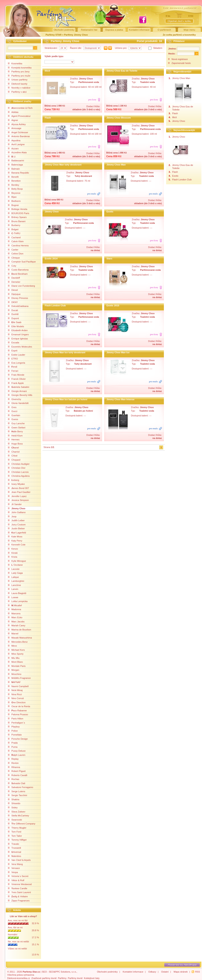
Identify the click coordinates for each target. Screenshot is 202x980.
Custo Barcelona (18, 270)
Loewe (13, 597)
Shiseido (14, 803)
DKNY (13, 302)
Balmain (14, 169)
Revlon (13, 763)
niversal (15, 852)
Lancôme (15, 585)
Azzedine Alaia (17, 152)
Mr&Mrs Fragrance (19, 678)
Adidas (13, 112)
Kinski (13, 553)
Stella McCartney (19, 816)
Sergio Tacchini (18, 795)
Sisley (13, 807)
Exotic (110, 212)
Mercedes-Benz (18, 642)
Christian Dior (17, 468)
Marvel (13, 634)
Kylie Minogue (17, 561)
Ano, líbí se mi (15, 927)
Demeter (14, 282)
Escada (14, 343)
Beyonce (14, 193)
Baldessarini (16, 161)
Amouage (15, 128)
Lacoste (14, 569)
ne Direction (17, 702)
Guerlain (14, 415)
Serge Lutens (17, 791)
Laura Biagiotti (17, 593)
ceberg (14, 480)
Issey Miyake (16, 484)
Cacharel (14, 237)
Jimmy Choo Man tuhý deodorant (63, 165)
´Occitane (15, 565)
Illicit (47, 71)
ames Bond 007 (19, 488)
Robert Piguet (17, 771)
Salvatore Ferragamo (21, 787)
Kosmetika (15, 63)
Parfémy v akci (17, 92)
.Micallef (15, 605)
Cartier (13, 250)
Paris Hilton (16, 719)
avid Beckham (18, 274)
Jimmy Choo (17, 508)
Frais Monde (16, 375)
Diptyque (14, 294)
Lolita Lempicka (18, 601)
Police (13, 731)
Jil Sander (15, 504)
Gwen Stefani (17, 428)
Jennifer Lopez (17, 496)
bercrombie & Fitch (20, 108)
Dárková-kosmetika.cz (19, 978)
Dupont (13, 318)
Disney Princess (18, 298)
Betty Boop (15, 189)
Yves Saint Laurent (19, 892)
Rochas (14, 779)
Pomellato (15, 735)
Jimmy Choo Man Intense (120, 399)
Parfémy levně (75, 978)
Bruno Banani (17, 221)
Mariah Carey (17, 625)
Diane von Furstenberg (22, 286)
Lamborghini (16, 581)
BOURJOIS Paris (19, 213)
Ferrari (13, 371)
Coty (12, 266)
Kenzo (13, 549)
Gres (12, 407)
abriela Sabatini (19, 387)
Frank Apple (16, 383)
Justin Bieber (16, 528)
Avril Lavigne (16, 144)
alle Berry (15, 431)
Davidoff (14, 278)
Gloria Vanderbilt (18, 403)
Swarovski (15, 820)
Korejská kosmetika (20, 68)
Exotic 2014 (51, 259)
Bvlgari (13, 229)
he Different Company (22, 824)
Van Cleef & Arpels (19, 860)
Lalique (13, 577)
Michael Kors (16, 650)
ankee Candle (18, 888)
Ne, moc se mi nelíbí (18, 942)
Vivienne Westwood (20, 884)
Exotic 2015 (113, 306)
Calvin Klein (16, 241)
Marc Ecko (15, 617)
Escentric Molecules (20, 347)
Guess (13, 419)
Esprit (13, 351)
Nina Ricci (15, 694)
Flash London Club (55, 306)
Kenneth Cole (17, 545)
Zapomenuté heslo (181, 63)
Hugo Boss (15, 444)
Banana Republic (19, 173)
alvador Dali (17, 783)
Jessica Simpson (18, 500)
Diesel (13, 290)
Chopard (14, 460)
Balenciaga (15, 165)
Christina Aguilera (19, 476)
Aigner (13, 120)
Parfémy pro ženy (19, 72)
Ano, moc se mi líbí (18, 920)
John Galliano (17, 512)
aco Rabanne (17, 710)
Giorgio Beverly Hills (20, 395)
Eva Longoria (17, 363)
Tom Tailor (15, 836)
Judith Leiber (16, 520)
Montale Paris (17, 666)
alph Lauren (17, 755)
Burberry (14, 225)
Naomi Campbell (18, 686)
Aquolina (14, 140)
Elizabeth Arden (18, 330)
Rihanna (14, 767)
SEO (44, 972)
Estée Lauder (17, 355)
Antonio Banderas (19, 136)
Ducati (13, 310)
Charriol (14, 452)
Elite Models (16, 326)
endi (13, 367)
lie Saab (15, 322)
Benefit (13, 177)
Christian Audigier (19, 464)
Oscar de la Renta (19, 706)
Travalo (14, 844)
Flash (48, 118)
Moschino (15, 674)
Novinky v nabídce (19, 88)
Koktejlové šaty (92, 978)
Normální (13, 934)
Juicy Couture (17, 525)
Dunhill (13, 314)
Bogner (13, 205)
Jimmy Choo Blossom (119, 118)
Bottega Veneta (18, 209)
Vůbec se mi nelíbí (17, 949)
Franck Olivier (17, 379)
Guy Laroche (16, 423)
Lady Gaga (15, 573)
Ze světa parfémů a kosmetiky (179, 35)
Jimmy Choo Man (116, 165)
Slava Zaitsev (17, 812)
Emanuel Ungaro (18, 334)
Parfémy (62, 978)
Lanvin (13, 589)
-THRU (14, 233)
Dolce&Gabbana (18, 306)
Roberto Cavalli (18, 775)
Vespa (13, 872)
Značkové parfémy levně (44, 978)
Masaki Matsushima (20, 638)
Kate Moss (15, 537)
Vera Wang (15, 864)
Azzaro (13, 149)
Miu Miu (14, 658)
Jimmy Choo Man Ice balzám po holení (66, 399)
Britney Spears (17, 217)
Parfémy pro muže (19, 76)
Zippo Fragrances (19, 901)
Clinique (14, 258)
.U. (12, 157)
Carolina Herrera (18, 246)
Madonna (15, 609)
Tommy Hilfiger (17, 840)
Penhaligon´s (16, 723)
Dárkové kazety (18, 84)
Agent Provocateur (19, 116)
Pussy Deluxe (17, 751)
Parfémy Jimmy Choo (76, 35)
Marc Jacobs (16, 622)
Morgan (14, 670)
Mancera (14, 613)
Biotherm (14, 201)
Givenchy (15, 399)
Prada (13, 743)
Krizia (13, 557)
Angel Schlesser (18, 132)
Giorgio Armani (17, 391)
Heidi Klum (15, 436)
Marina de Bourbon (20, 630)
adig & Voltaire (18, 896)
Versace (14, 868)
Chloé (13, 456)
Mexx (13, 646)
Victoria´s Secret (18, 876)
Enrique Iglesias (18, 339)
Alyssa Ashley (17, 124)
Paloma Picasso (18, 714)
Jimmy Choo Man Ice (118, 352)
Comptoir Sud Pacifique (22, 262)
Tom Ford (15, 832)
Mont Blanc (16, 662)
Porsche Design (18, 739)
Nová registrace (180, 59)
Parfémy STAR (54, 35)
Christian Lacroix (18, 472)
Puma (13, 747)
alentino (15, 856)
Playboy (14, 727)
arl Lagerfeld (17, 533)
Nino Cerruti (16, 698)
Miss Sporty (16, 654)
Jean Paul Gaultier (19, 492)
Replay (13, 759)
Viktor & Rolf (16, 880)
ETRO (13, 359)
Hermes (14, 440)
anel (13, 448)
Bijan (12, 197)
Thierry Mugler (17, 828)
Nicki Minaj (15, 690)
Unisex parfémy (18, 80)
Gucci (13, 411)
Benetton (14, 181)
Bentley (14, 185)
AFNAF (14, 682)
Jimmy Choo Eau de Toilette (122, 71)
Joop (12, 516)
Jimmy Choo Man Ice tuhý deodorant (65, 352)
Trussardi (15, 848)
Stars (109, 259)
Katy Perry (15, 541)
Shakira (14, 799)
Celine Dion (16, 254)
